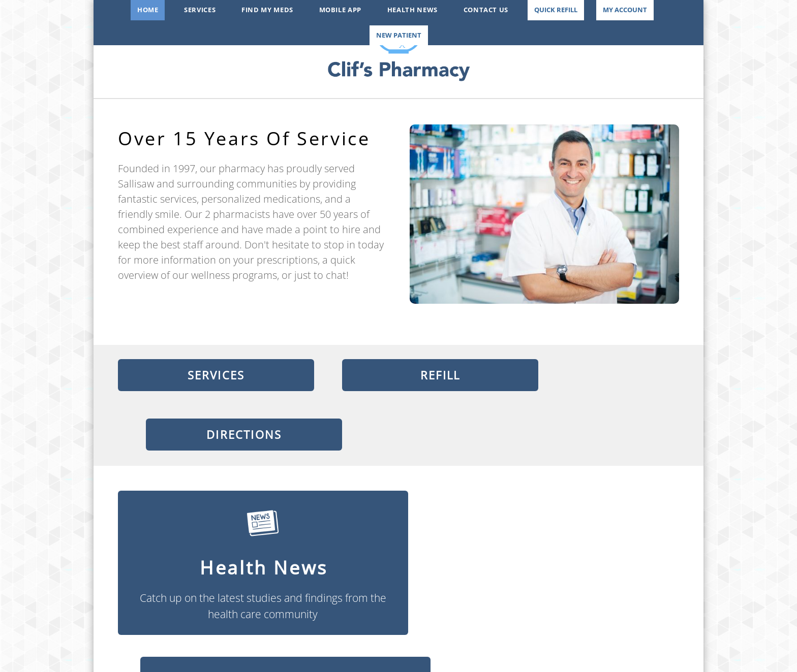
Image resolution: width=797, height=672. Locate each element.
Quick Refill (556, 10)
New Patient (399, 35)
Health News (412, 10)
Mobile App (341, 10)
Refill (398, 376)
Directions (595, 376)
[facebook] (190, 622)
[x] (217, 622)
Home (148, 10)
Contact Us (486, 10)
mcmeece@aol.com (398, 641)
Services (200, 10)
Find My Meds (267, 10)
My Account (625, 10)
